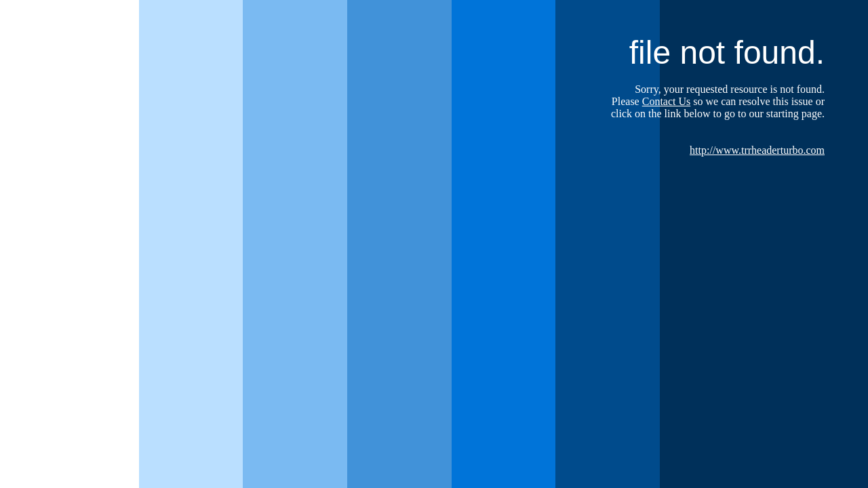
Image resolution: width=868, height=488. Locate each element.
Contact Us (667, 101)
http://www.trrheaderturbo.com (757, 150)
